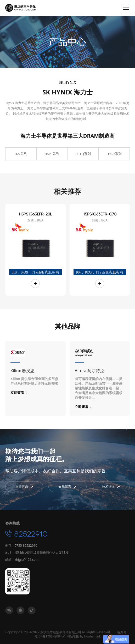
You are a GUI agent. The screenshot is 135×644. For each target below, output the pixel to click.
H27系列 (21, 154)
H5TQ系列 (83, 154)
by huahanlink (91, 636)
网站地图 (73, 636)
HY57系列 (114, 154)
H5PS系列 (52, 154)
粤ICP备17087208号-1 (50, 636)
